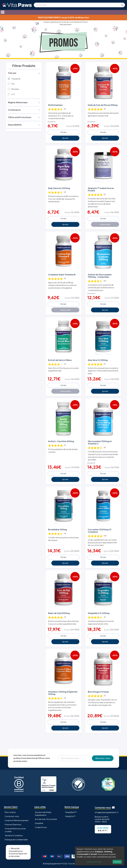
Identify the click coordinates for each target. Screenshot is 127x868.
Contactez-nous (12, 816)
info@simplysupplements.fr (107, 812)
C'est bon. (117, 862)
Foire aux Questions (13, 824)
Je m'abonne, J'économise (46, 819)
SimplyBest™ (71, 812)
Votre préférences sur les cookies (15, 830)
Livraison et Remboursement (17, 820)
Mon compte (10, 812)
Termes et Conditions (14, 835)
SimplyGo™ (70, 816)
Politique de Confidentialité (16, 840)
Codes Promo (41, 827)
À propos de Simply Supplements (43, 814)
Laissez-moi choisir (94, 862)
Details (63, 132)
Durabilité (39, 823)
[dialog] (100, 856)
